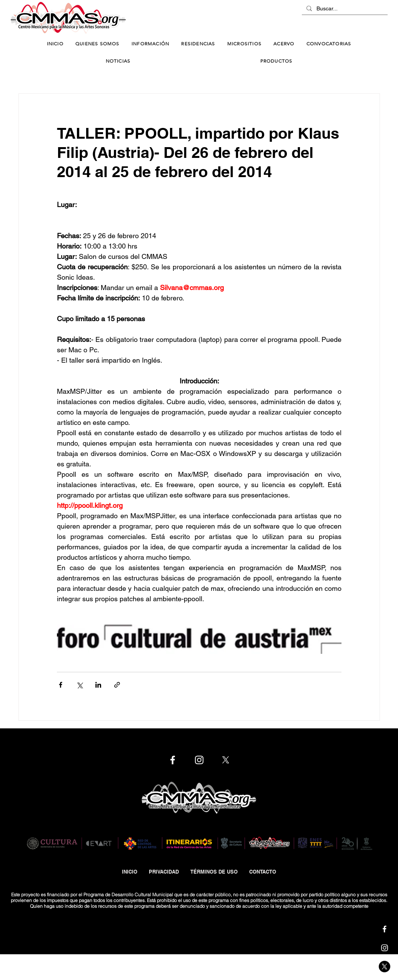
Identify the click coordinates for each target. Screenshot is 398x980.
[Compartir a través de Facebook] (61, 685)
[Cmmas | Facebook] (385, 929)
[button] (150, 44)
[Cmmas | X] (385, 967)
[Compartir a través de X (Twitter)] (79, 685)
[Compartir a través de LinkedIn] (98, 685)
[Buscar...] (344, 9)
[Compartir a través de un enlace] (117, 685)
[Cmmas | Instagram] (385, 948)
